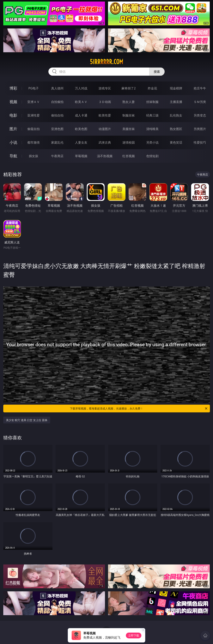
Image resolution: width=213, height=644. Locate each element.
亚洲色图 (57, 129)
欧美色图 (81, 129)
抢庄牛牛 (200, 88)
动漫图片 (105, 129)
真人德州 (57, 88)
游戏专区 (105, 88)
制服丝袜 (129, 115)
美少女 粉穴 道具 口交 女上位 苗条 (27, 420)
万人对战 (81, 88)
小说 (13, 142)
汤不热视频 (105, 156)
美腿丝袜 (129, 129)
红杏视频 (129, 156)
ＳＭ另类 (200, 102)
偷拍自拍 (57, 115)
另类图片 (200, 129)
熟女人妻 (129, 102)
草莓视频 (81, 156)
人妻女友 (81, 142)
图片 (13, 129)
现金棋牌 (176, 88)
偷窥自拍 (33, 129)
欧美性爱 (105, 115)
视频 (13, 102)
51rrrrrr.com (106, 62)
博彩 (13, 88)
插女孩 (33, 156)
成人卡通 (81, 115)
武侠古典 (105, 142)
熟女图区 (176, 129)
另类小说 (152, 142)
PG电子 (34, 88)
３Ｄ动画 (105, 102)
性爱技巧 (200, 142)
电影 (13, 115)
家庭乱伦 (57, 142)
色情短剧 (152, 156)
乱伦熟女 (176, 115)
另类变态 (200, 115)
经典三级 (152, 115)
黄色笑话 (176, 142)
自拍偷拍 (57, 102)
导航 (13, 156)
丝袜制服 (152, 102)
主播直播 (176, 102)
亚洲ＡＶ (33, 102)
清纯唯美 (152, 129)
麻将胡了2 (128, 88)
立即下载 (134, 635)
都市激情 (33, 142)
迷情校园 (129, 142)
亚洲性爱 (33, 115)
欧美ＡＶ (81, 102)
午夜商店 (57, 156)
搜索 (157, 72)
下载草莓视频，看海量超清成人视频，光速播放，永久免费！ (139, 408)
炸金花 (152, 88)
